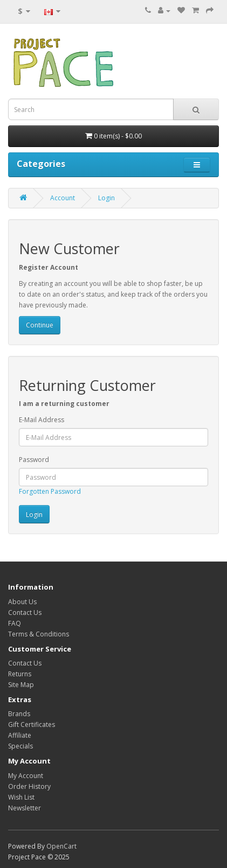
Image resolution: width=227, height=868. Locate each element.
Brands (19, 714)
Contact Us (25, 612)
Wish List (21, 797)
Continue (40, 325)
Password (34, 460)
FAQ (15, 623)
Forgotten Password (50, 491)
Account (63, 198)
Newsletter (25, 808)
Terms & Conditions (39, 634)
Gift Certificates (32, 724)
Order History (29, 786)
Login (106, 198)
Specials (20, 746)
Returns (20, 674)
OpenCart (61, 846)
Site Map (21, 685)
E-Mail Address (42, 420)
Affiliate (20, 735)
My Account (26, 776)
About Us (22, 602)
